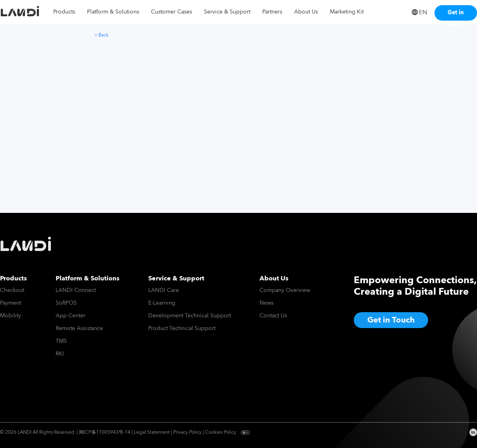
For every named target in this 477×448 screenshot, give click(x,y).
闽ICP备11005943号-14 (105, 432)
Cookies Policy (221, 432)
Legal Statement (152, 432)
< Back (102, 35)
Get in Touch (391, 320)
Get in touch (456, 14)
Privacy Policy (187, 432)
